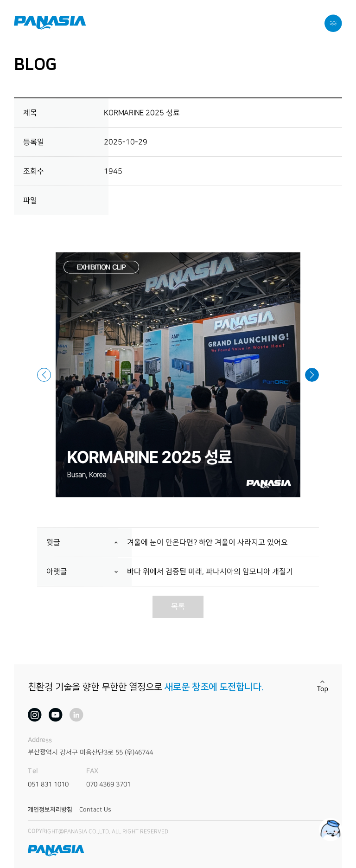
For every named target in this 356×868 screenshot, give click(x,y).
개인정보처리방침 (50, 810)
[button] (44, 375)
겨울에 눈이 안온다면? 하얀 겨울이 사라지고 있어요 (207, 543)
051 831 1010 (48, 784)
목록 (178, 606)
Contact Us (95, 810)
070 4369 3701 (108, 784)
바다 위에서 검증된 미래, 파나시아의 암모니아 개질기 (210, 572)
